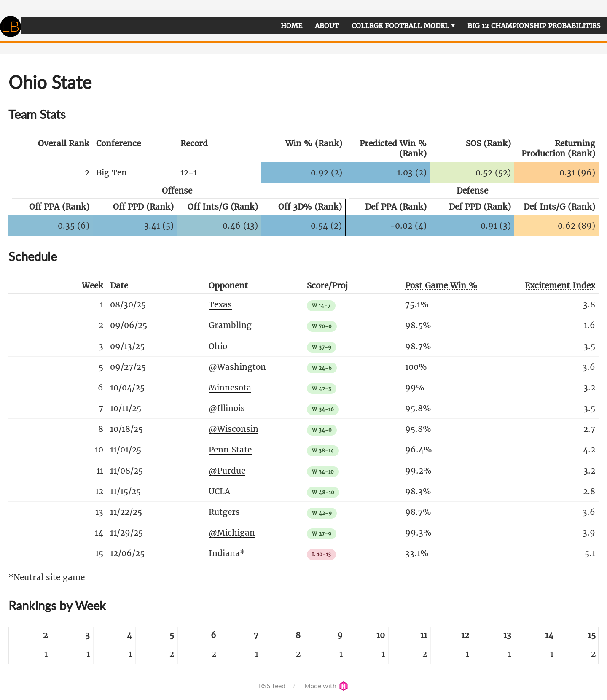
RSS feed (272, 685)
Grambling (230, 325)
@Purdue (227, 471)
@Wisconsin (234, 429)
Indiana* (227, 553)
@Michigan (232, 533)
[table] (303, 645)
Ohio (218, 346)
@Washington (237, 367)
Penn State (230, 450)
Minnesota (230, 388)
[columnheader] (51, 149)
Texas (220, 304)
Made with (326, 685)
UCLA (219, 491)
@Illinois (227, 408)
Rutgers (224, 512)
